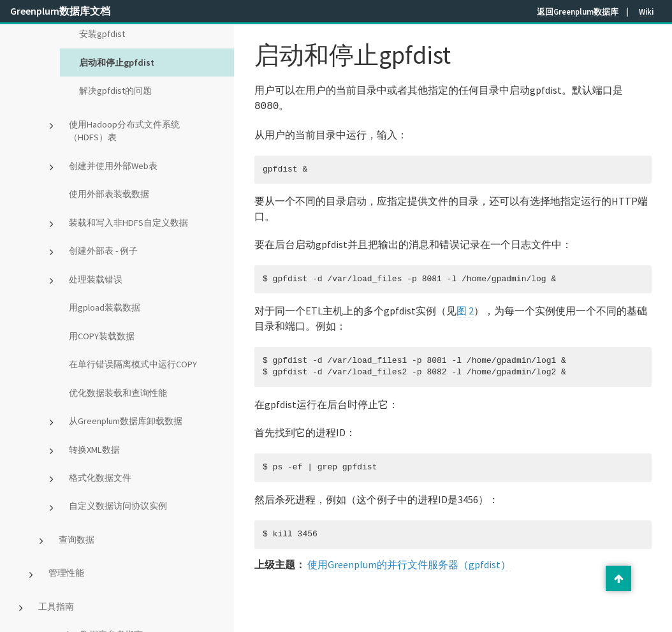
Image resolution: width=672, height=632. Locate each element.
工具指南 (56, 606)
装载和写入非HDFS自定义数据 (128, 223)
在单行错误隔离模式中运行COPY (133, 364)
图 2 (465, 309)
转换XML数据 (94, 450)
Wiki (646, 11)
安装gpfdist (102, 34)
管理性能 (66, 573)
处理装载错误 (96, 279)
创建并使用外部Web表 (113, 166)
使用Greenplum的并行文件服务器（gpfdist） (409, 563)
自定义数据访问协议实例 (118, 506)
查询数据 (77, 540)
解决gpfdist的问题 (115, 91)
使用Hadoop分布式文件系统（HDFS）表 (124, 131)
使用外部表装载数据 (109, 194)
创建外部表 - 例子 (103, 251)
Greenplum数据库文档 (60, 11)
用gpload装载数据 (105, 307)
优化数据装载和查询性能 (118, 393)
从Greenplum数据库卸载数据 (126, 421)
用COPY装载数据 (102, 336)
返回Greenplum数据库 (578, 11)
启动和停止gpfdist (117, 62)
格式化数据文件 (100, 478)
